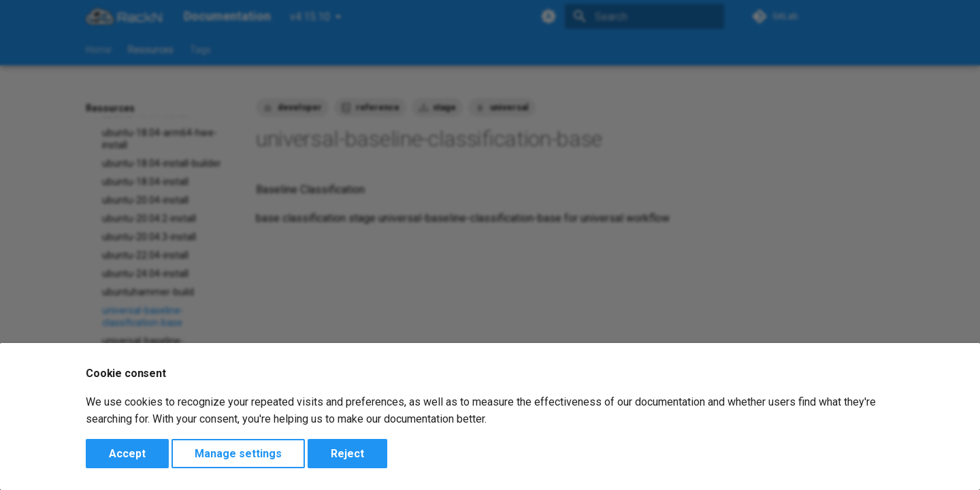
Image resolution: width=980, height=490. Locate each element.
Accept (127, 454)
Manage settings (238, 454)
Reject (347, 454)
